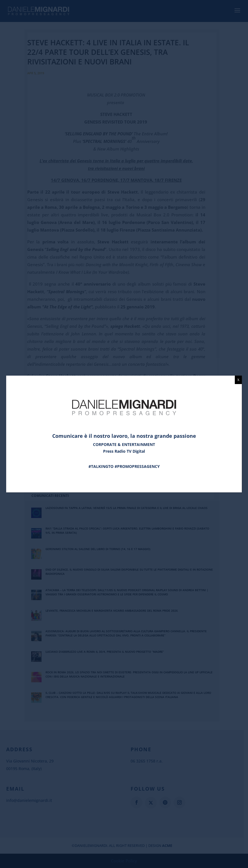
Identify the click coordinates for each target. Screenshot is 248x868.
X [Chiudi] (238, 380)
